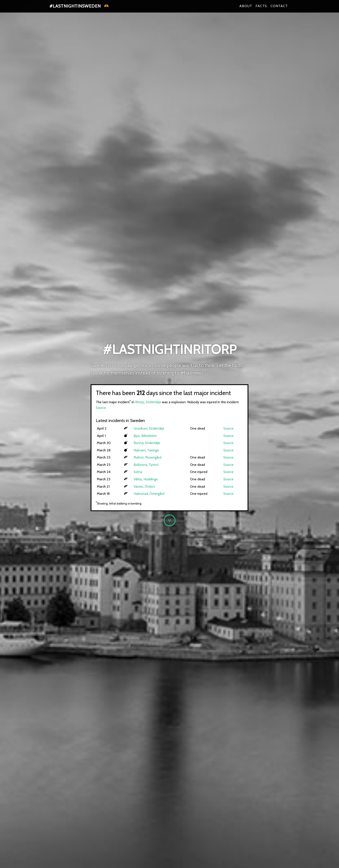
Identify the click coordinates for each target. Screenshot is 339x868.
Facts (261, 9)
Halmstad (141, 494)
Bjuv (137, 436)
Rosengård (153, 457)
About (246, 9)
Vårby (138, 479)
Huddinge (151, 479)
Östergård (157, 494)
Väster (138, 486)
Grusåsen (141, 428)
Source (101, 408)
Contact (279, 9)
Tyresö (154, 465)
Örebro (150, 486)
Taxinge (153, 450)
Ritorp (140, 402)
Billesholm (149, 436)
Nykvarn (140, 450)
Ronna (138, 443)
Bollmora (140, 465)
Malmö (139, 457)
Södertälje (153, 402)
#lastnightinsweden (75, 9)
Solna (138, 472)
